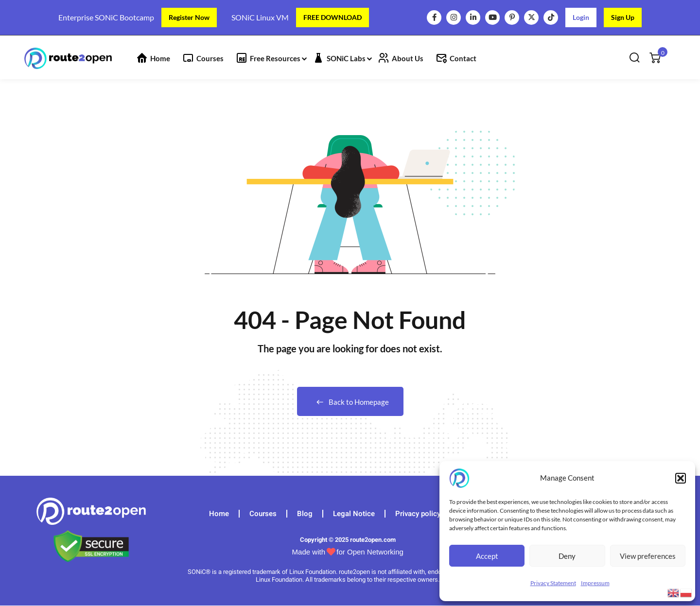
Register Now (189, 17)
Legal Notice (354, 514)
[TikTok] (551, 17)
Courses (210, 58)
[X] (531, 17)
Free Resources (275, 58)
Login (581, 17)
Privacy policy (418, 514)
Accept (487, 556)
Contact (463, 58)
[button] (681, 478)
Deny (567, 556)
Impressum (595, 583)
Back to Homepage (350, 402)
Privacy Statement (553, 583)
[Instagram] (454, 17)
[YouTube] (492, 17)
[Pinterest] (512, 17)
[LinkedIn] (473, 17)
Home (160, 58)
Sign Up (623, 17)
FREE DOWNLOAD (332, 17)
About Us (408, 58)
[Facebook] (434, 17)
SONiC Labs (346, 58)
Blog (305, 514)
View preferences (648, 556)
